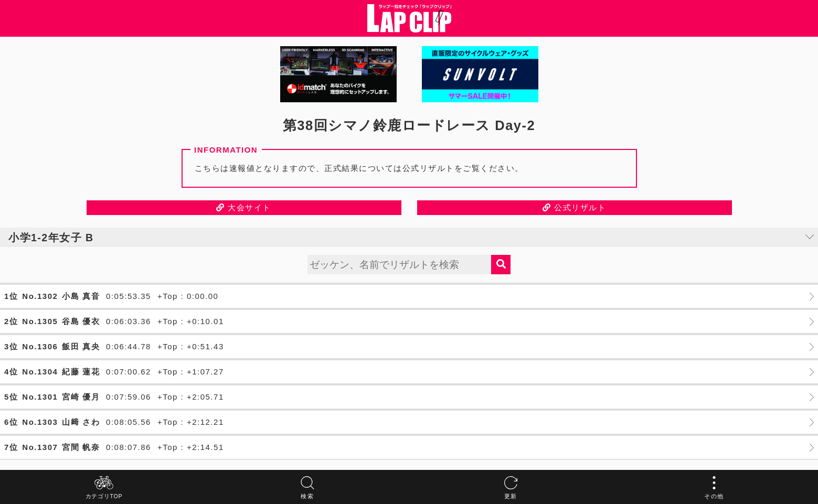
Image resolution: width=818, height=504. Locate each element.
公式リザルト (574, 207)
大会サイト (244, 207)
